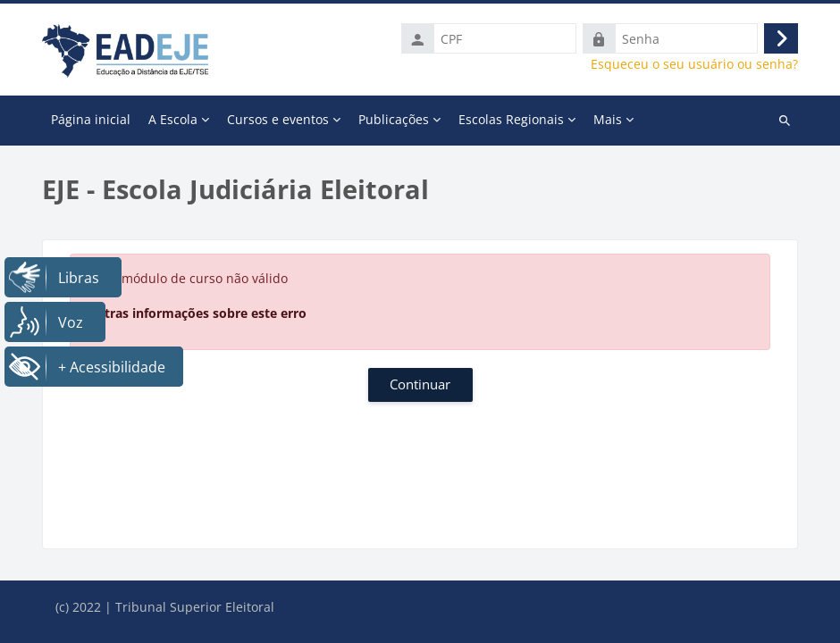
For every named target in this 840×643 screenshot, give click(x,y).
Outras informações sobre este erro (197, 313)
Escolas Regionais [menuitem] (511, 119)
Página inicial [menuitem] (91, 119)
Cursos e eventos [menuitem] (278, 119)
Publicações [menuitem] (394, 119)
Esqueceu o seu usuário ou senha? (694, 64)
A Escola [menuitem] (173, 119)
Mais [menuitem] (608, 119)
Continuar (420, 384)
